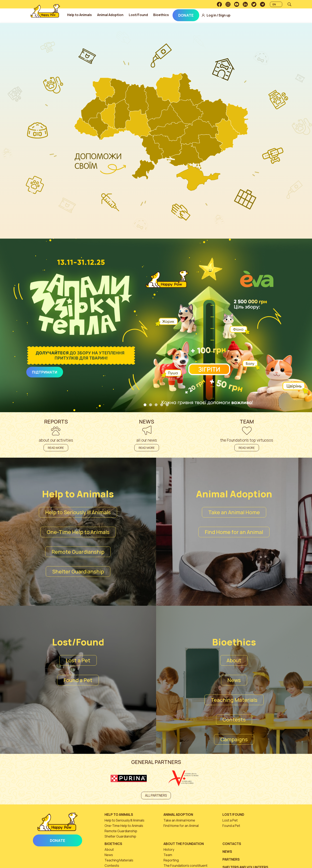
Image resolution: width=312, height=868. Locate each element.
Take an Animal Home (234, 512)
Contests (234, 720)
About (234, 660)
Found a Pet (78, 680)
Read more (56, 448)
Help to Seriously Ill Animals (78, 512)
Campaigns (234, 739)
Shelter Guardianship (78, 572)
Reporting (171, 860)
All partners (156, 795)
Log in (213, 15)
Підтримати (45, 372)
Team (168, 855)
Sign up (226, 15)
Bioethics (162, 15)
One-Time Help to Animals (78, 532)
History (169, 849)
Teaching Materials (234, 700)
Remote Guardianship (78, 552)
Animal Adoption (112, 15)
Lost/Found (140, 15)
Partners (231, 859)
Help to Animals (81, 15)
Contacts (232, 844)
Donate (187, 15)
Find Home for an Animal (234, 532)
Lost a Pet (78, 660)
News (234, 680)
